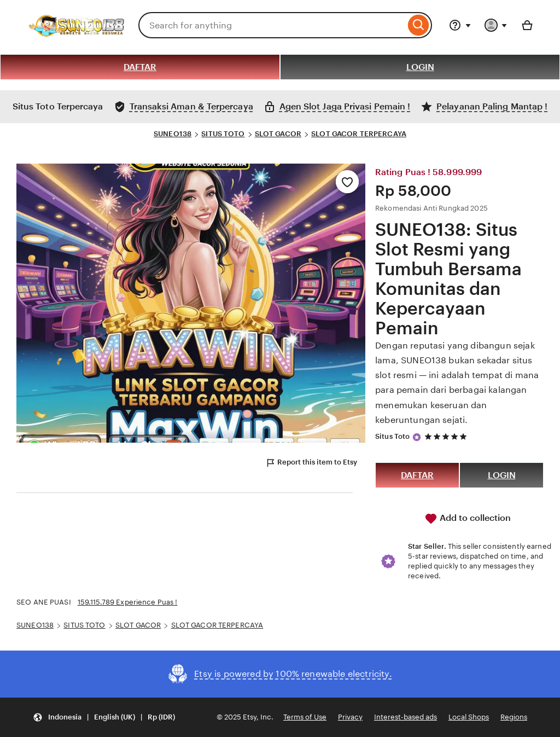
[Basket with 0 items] (527, 25)
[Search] (419, 25)
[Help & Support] (460, 25)
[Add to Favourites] (347, 182)
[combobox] (272, 25)
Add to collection (468, 519)
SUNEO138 (173, 134)
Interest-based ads (406, 717)
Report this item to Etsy (311, 463)
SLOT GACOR (278, 134)
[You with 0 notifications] (496, 25)
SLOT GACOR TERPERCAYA (359, 134)
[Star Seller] (417, 437)
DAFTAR (140, 67)
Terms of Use (305, 717)
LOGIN (420, 67)
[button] (104, 718)
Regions (514, 717)
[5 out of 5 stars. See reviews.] (447, 437)
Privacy (350, 717)
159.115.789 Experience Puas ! (128, 602)
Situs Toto (392, 436)
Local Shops (469, 717)
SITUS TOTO (223, 134)
